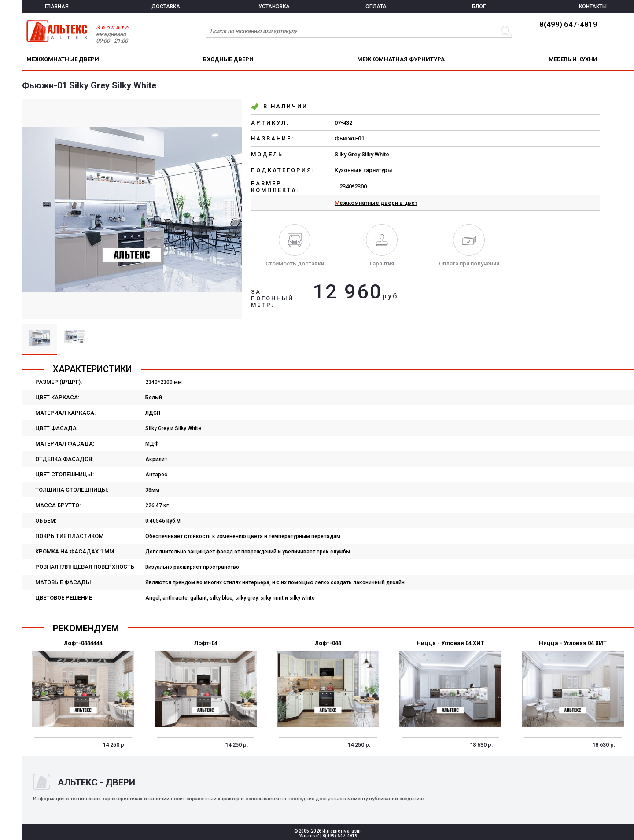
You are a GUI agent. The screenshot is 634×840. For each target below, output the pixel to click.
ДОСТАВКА (166, 7)
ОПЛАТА (376, 7)
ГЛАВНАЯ (57, 7)
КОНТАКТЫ (593, 7)
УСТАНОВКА (274, 7)
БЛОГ (479, 7)
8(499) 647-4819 (568, 24)
